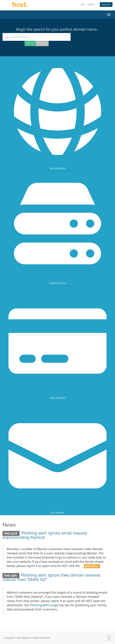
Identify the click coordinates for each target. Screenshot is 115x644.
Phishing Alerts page (44, 605)
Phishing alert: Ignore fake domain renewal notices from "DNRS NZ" (51, 577)
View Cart (106, 4)
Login (83, 4)
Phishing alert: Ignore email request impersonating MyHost (45, 535)
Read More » (92, 566)
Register (91, 4)
